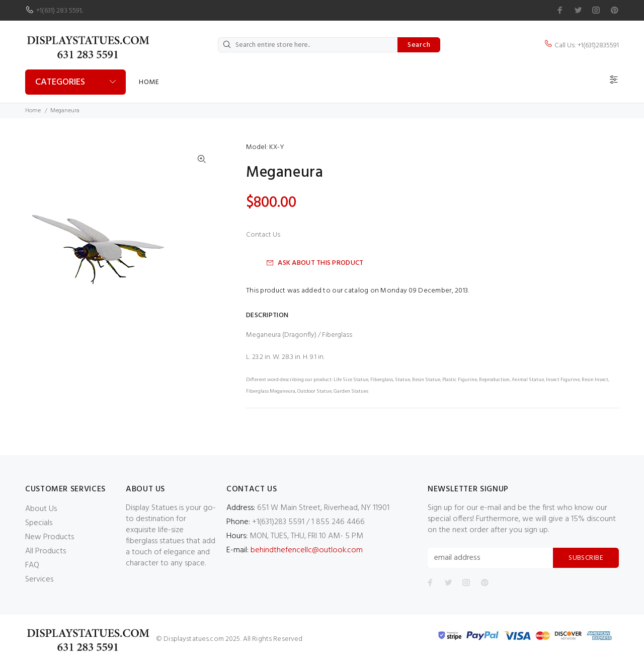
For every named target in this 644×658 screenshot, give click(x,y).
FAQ (32, 565)
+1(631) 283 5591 (59, 11)
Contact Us (263, 235)
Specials (39, 523)
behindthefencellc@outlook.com (307, 550)
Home (149, 82)
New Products (50, 537)
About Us (41, 509)
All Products (46, 551)
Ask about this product (315, 263)
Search (419, 45)
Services (39, 579)
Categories (60, 82)
